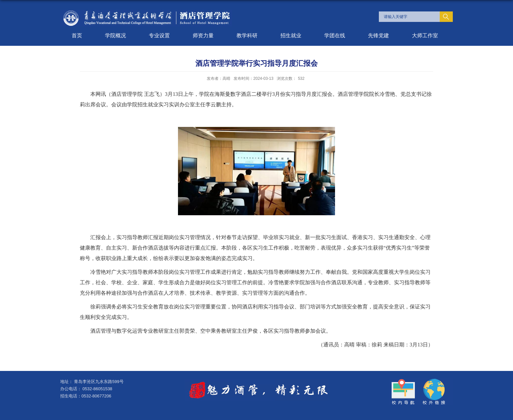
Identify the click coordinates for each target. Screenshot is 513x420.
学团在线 (335, 35)
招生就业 (291, 35)
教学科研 (247, 35)
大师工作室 (425, 35)
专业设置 (159, 35)
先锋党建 (379, 35)
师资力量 (203, 35)
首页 (77, 35)
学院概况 (115, 35)
